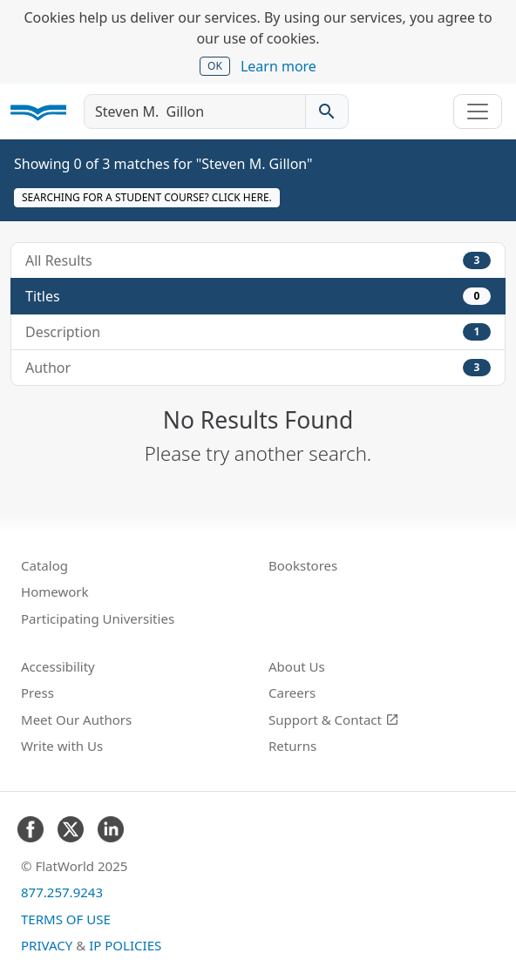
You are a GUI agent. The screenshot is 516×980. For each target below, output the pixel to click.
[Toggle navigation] (478, 112)
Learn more (278, 66)
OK (215, 66)
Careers (292, 693)
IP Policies (125, 945)
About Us (297, 666)
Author (258, 368)
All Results (258, 260)
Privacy (47, 945)
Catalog (44, 565)
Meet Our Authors (76, 720)
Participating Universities (98, 618)
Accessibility (58, 666)
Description (258, 332)
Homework (55, 591)
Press (37, 693)
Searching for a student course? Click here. (147, 197)
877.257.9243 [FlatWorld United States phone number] (62, 892)
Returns (292, 746)
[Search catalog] (327, 112)
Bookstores (303, 565)
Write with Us (62, 746)
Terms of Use (66, 919)
